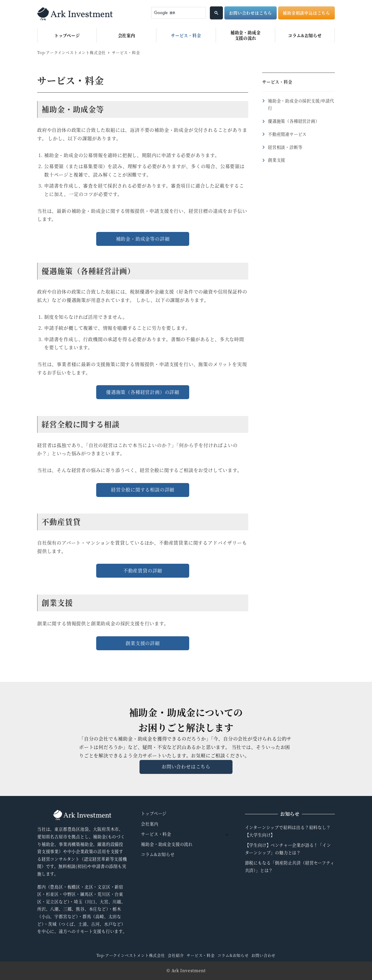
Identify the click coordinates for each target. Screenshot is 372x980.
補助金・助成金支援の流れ (167, 844)
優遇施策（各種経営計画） (294, 121)
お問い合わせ (263, 955)
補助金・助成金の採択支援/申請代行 (301, 105)
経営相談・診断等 (285, 147)
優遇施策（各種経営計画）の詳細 (143, 392)
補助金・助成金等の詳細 (143, 239)
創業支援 (277, 160)
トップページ (154, 813)
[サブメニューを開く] (227, 834)
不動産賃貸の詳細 (143, 571)
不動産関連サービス (287, 134)
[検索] (178, 13)
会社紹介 (176, 955)
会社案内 (150, 824)
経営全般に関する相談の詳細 (143, 490)
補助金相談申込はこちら (306, 13)
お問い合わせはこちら (251, 13)
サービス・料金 (277, 82)
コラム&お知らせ (158, 854)
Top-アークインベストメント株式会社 (131, 955)
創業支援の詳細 (143, 643)
